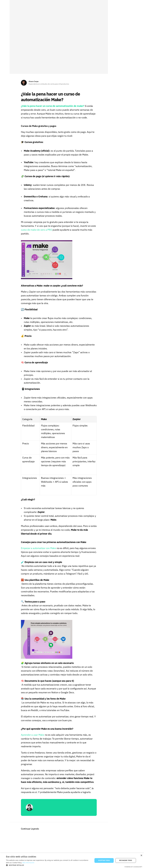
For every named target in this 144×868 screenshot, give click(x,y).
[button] (49, 865)
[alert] (72, 860)
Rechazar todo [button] (126, 860)
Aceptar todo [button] (104, 860)
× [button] (141, 856)
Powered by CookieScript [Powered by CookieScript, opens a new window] (133, 867)
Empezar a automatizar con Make (38, 550)
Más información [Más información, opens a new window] (28, 863)
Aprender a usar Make (33, 736)
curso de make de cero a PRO (37, 231)
